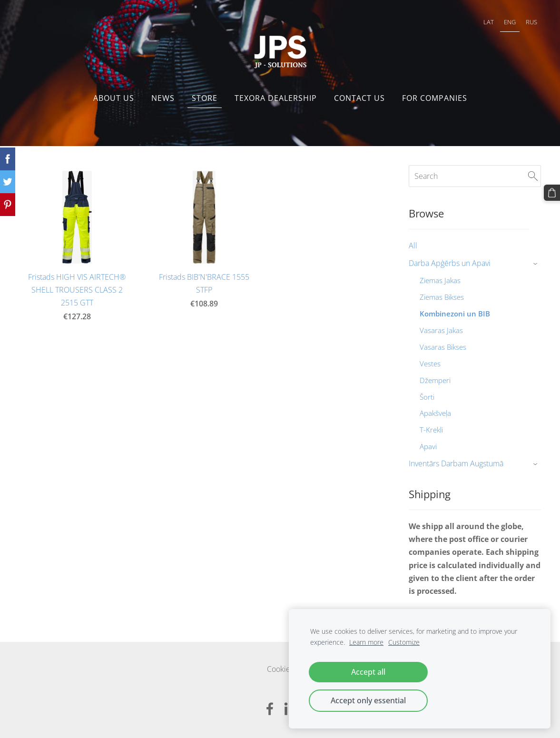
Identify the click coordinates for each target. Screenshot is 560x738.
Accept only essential (368, 700)
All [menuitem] (413, 246)
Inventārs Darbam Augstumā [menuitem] (456, 463)
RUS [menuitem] (531, 22)
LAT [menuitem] (489, 22)
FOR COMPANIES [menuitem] (435, 98)
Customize (404, 642)
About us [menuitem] (114, 98)
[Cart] (552, 193)
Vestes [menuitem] (430, 364)
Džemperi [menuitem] (435, 380)
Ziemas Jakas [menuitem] (440, 280)
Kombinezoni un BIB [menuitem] (455, 314)
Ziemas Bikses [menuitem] (442, 297)
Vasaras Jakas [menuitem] (441, 330)
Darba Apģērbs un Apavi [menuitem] (450, 263)
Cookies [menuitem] (280, 669)
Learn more (366, 642)
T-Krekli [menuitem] (431, 430)
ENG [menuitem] (510, 22)
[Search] (475, 176)
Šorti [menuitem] (427, 397)
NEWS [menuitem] (163, 98)
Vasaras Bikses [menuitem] (443, 347)
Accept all (368, 672)
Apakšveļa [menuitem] (435, 413)
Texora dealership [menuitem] (276, 98)
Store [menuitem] (205, 98)
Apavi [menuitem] (428, 446)
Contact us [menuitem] (359, 98)
